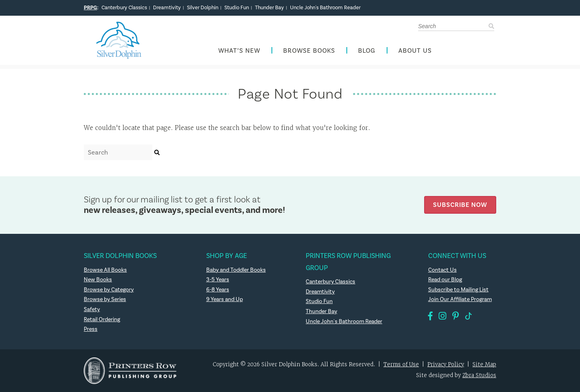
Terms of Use (401, 364)
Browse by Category (109, 290)
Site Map (484, 364)
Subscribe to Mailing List (458, 290)
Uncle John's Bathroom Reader (325, 7)
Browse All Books (105, 270)
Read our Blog (445, 280)
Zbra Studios (479, 375)
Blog (367, 51)
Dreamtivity (167, 7)
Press (91, 329)
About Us (415, 51)
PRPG (90, 8)
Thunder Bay (269, 7)
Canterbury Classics (124, 7)
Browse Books (309, 51)
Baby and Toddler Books (236, 270)
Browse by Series (105, 299)
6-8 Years (218, 290)
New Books (98, 280)
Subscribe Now (460, 205)
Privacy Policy (446, 364)
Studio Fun (237, 7)
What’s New (239, 51)
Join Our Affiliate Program (460, 299)
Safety (92, 309)
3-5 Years (218, 280)
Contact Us (442, 270)
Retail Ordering (102, 319)
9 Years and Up (225, 299)
